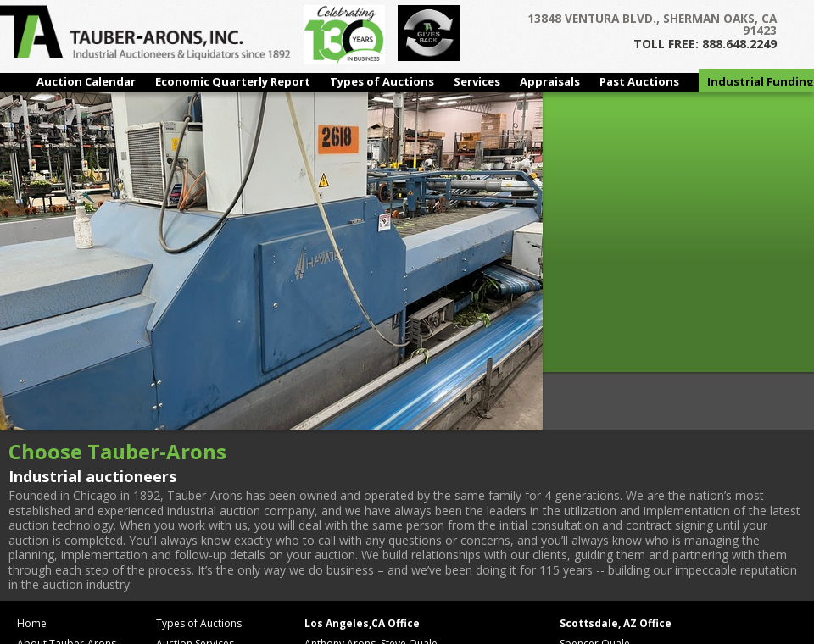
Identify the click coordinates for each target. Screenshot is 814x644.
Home (32, 623)
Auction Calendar (86, 81)
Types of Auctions (382, 81)
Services (477, 81)
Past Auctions (639, 81)
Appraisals (550, 81)
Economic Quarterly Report (233, 81)
